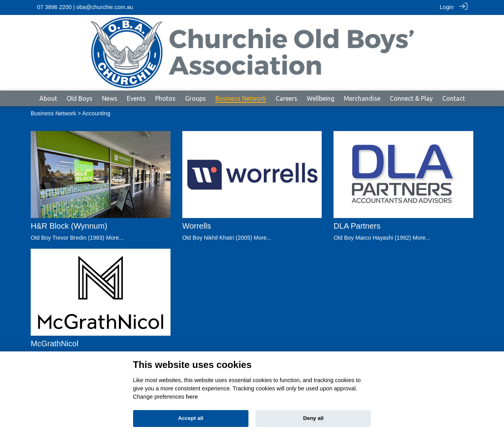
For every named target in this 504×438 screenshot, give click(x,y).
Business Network (53, 113)
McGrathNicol (55, 343)
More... (115, 237)
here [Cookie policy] (192, 397)
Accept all (191, 418)
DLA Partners (357, 225)
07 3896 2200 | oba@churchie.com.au (85, 7)
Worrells (197, 225)
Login (447, 7)
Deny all (313, 418)
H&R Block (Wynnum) (69, 225)
